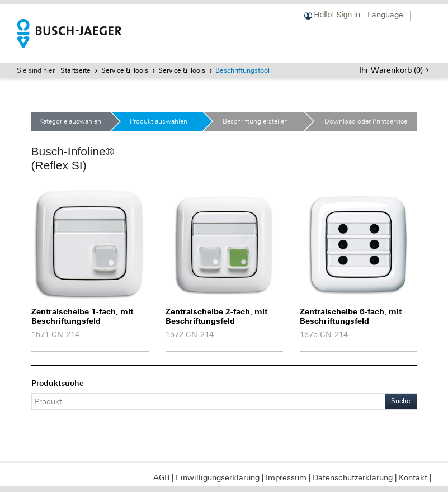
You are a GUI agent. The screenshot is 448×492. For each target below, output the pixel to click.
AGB (161, 477)
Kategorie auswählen (70, 121)
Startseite (76, 70)
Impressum (286, 477)
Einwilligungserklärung (218, 477)
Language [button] (385, 15)
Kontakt (413, 477)
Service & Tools (125, 70)
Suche (401, 401)
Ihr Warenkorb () (391, 70)
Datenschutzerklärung (353, 477)
